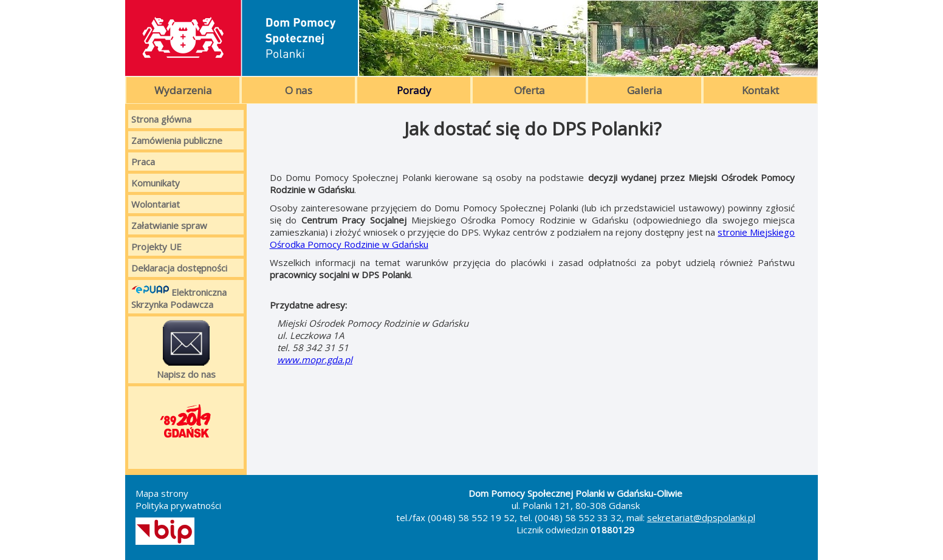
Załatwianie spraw (169, 225)
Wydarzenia (183, 90)
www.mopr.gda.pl (315, 360)
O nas (299, 90)
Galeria (645, 90)
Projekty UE (156, 247)
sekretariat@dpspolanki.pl (701, 517)
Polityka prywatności (178, 505)
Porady (414, 90)
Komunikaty (156, 183)
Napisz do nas (186, 350)
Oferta (530, 90)
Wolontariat (156, 204)
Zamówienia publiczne (177, 140)
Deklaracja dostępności (179, 268)
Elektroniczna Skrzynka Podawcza (179, 297)
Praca (143, 162)
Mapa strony (162, 493)
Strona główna (161, 119)
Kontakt (760, 90)
